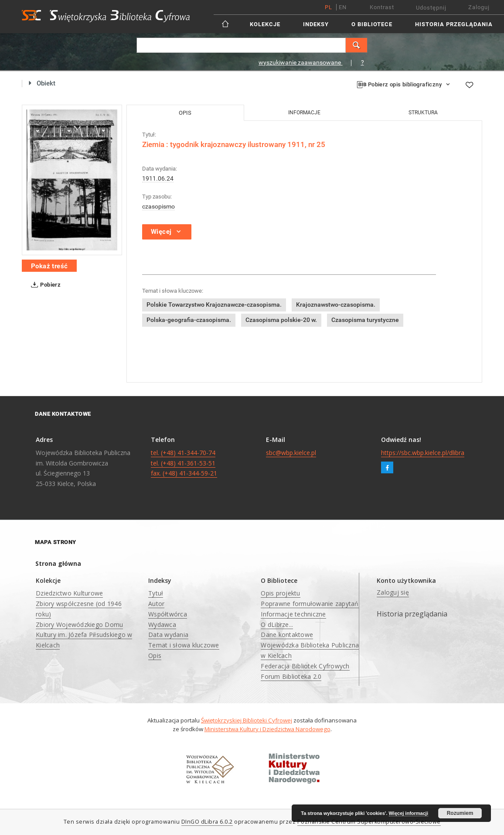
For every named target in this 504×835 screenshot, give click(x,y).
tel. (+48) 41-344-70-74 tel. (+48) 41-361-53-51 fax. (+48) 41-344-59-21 (184, 463)
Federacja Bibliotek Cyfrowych (305, 666)
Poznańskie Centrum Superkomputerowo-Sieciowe (369, 822)
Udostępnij (431, 8)
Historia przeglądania (454, 24)
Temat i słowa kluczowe (184, 645)
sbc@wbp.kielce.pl (291, 453)
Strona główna (58, 563)
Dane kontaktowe (287, 635)
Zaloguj (479, 7)
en (343, 7)
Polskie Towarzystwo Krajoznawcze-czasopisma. (214, 305)
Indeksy (316, 24)
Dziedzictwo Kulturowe (69, 593)
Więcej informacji (409, 813)
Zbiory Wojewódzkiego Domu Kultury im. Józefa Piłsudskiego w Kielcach (84, 635)
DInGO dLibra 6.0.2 (207, 822)
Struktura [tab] (423, 113)
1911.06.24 (158, 178)
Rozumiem (460, 813)
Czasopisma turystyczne (365, 320)
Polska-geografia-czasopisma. (189, 320)
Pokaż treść (49, 266)
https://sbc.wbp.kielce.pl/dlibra (423, 453)
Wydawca (162, 625)
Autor (156, 604)
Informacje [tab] (304, 113)
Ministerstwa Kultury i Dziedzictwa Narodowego (267, 729)
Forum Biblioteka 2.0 (291, 676)
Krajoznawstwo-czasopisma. (336, 305)
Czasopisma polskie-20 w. (281, 320)
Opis (155, 655)
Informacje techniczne (293, 614)
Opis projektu (280, 593)
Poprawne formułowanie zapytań (310, 604)
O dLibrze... (277, 625)
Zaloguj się (393, 592)
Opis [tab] (185, 113)
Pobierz (44, 285)
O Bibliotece (372, 24)
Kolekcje (265, 24)
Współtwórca (168, 614)
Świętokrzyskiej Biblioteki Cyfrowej (247, 720)
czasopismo (158, 206)
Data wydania (168, 635)
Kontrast (382, 7)
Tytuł (156, 593)
